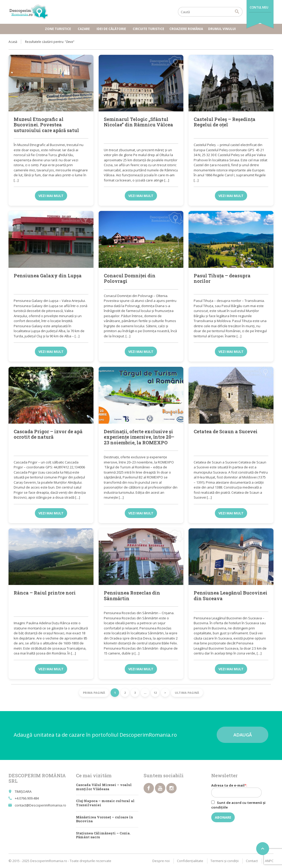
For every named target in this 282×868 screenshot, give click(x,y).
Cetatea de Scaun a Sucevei (226, 431)
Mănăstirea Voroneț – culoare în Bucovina (104, 819)
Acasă (13, 42)
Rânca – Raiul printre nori (45, 593)
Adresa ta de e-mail (239, 790)
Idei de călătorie (112, 29)
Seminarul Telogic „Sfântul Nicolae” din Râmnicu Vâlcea (138, 122)
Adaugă (243, 735)
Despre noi (161, 861)
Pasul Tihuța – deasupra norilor (222, 278)
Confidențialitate (190, 861)
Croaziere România (186, 29)
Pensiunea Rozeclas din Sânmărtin (132, 596)
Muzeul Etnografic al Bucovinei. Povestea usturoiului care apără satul (46, 125)
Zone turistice (59, 29)
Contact (252, 861)
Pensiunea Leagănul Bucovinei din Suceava (230, 596)
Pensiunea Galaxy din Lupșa (48, 276)
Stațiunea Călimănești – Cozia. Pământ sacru (103, 835)
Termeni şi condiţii (225, 861)
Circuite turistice (148, 29)
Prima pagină (94, 693)
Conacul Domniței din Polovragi (130, 278)
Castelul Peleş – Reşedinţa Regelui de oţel (225, 122)
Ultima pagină (187, 693)
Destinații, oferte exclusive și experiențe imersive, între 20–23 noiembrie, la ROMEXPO (139, 437)
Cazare (85, 29)
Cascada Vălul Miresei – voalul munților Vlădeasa (104, 787)
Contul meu (259, 7)
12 (155, 693)
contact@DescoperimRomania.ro (40, 805)
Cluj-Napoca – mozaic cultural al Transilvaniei (105, 803)
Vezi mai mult (51, 196)
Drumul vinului (223, 29)
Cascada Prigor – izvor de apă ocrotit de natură (48, 434)
